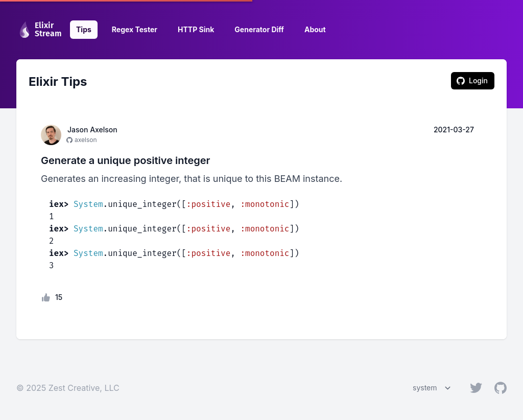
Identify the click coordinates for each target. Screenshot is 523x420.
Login (472, 80)
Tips (84, 29)
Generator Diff (259, 29)
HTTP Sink (196, 29)
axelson (86, 140)
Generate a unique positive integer (126, 160)
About (315, 29)
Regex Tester (135, 29)
